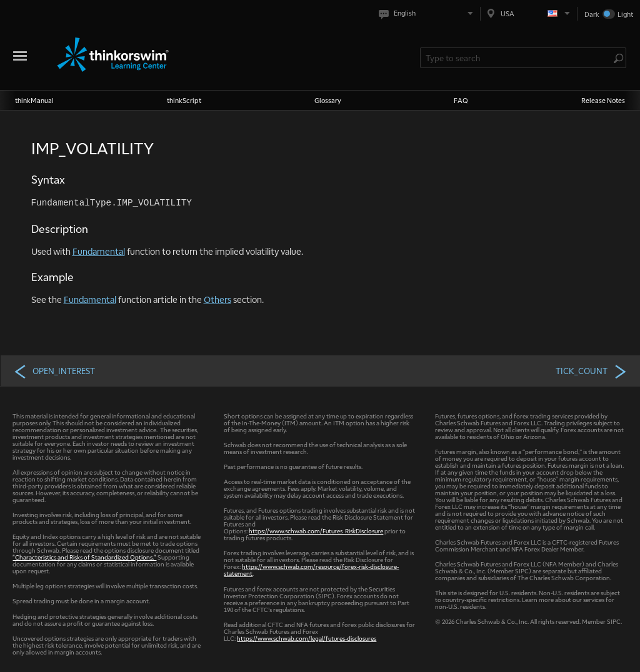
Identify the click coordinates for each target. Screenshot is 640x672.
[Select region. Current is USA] (529, 13)
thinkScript (184, 100)
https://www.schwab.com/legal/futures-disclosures (307, 638)
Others (217, 299)
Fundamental (99, 251)
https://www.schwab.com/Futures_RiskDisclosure (316, 531)
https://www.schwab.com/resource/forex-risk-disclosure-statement (311, 570)
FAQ (461, 100)
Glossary (328, 100)
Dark (592, 14)
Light (625, 14)
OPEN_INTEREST (54, 371)
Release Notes (603, 100)
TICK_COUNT (592, 371)
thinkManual (34, 100)
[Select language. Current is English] (428, 13)
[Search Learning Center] (517, 58)
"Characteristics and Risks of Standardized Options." (84, 557)
